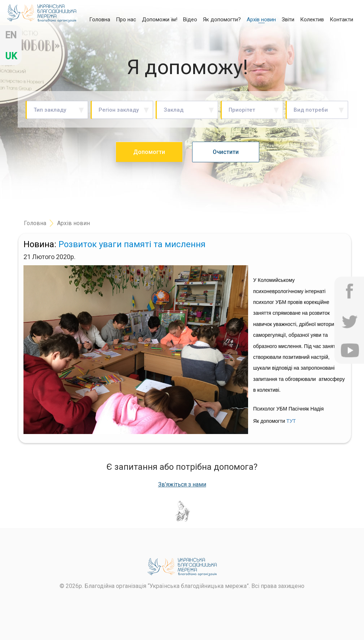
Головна (100, 19)
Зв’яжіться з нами (182, 485)
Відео (190, 20)
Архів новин (261, 20)
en (11, 35)
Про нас (126, 20)
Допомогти (149, 152)
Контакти (341, 20)
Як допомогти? (222, 20)
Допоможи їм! (160, 20)
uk (11, 56)
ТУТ (291, 421)
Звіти (288, 20)
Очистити (226, 152)
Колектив (312, 20)
